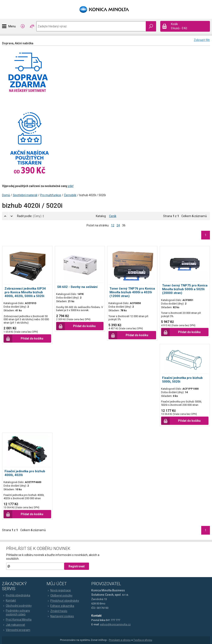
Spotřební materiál (25, 195)
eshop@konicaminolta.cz (115, 624)
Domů (6, 195)
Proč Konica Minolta (17, 620)
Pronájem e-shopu (120, 640)
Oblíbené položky (60, 596)
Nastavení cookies (60, 616)
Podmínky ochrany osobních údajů (16, 613)
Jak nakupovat (14, 625)
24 (118, 225)
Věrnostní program (16, 630)
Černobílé (70, 195)
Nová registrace (59, 590)
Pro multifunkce (51, 195)
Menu (12, 26)
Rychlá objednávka (16, 595)
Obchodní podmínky (17, 606)
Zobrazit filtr (202, 40)
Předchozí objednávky (63, 601)
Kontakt (9, 601)
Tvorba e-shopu (143, 640)
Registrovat (77, 566)
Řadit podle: (29, 216)
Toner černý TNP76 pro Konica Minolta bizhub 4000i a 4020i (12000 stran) (132, 292)
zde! (70, 186)
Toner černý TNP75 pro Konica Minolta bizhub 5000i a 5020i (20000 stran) (185, 289)
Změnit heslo (57, 611)
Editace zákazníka (60, 606)
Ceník (113, 216)
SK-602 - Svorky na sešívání (77, 287)
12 (113, 225)
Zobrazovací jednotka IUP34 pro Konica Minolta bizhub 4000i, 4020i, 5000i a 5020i (25, 292)
